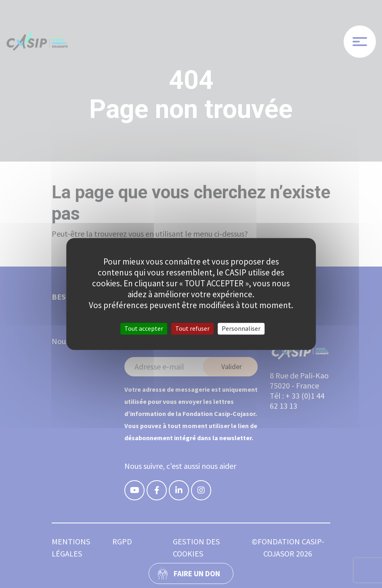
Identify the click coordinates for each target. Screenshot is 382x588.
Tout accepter (144, 328)
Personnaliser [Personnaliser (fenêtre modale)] (241, 328)
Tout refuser (192, 328)
